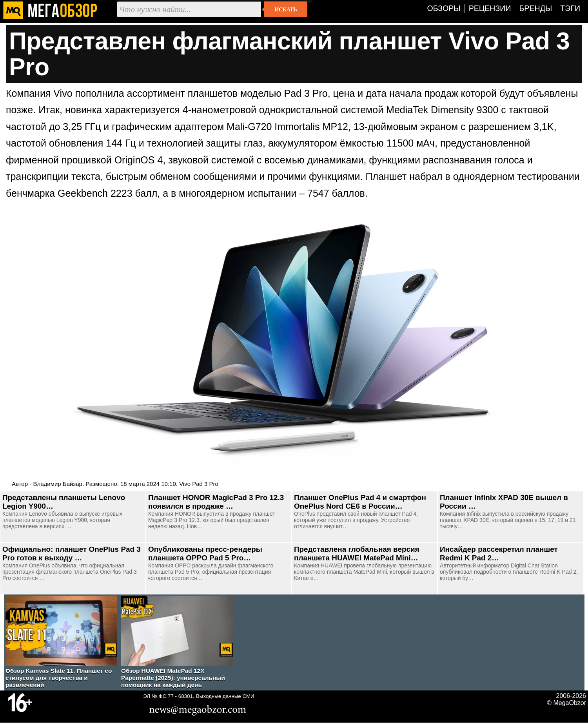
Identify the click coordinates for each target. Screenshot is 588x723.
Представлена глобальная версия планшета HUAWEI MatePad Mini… (357, 554)
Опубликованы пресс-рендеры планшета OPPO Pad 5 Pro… (205, 554)
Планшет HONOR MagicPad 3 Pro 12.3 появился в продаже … (216, 502)
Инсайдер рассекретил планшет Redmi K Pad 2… (499, 554)
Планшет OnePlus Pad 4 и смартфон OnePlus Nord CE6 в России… (360, 502)
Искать (286, 9)
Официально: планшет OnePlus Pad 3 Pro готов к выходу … (72, 554)
